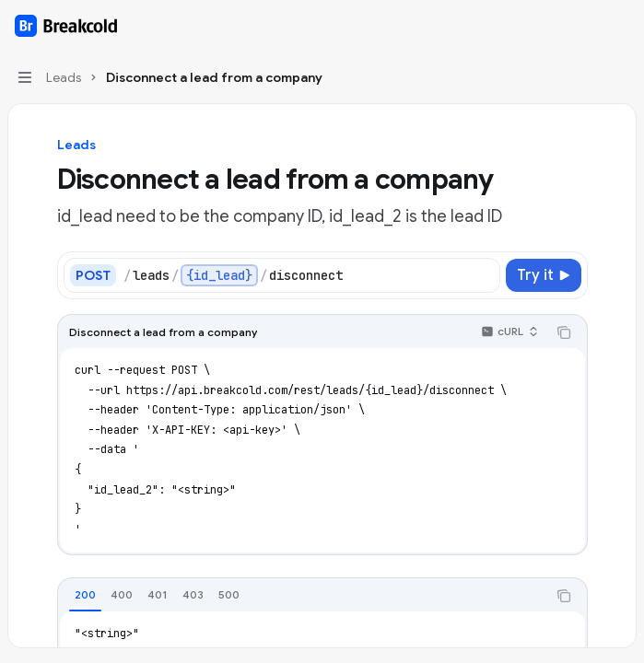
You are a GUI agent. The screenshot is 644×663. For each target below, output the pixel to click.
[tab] (85, 595)
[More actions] (620, 26)
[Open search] (585, 26)
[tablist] (302, 596)
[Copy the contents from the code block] (564, 332)
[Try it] (544, 275)
